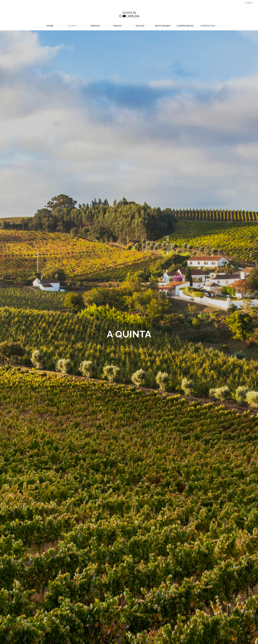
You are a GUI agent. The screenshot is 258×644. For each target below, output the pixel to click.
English (249, 3)
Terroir (95, 26)
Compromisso (185, 26)
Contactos (208, 26)
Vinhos (118, 26)
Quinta (72, 26)
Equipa (140, 26)
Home (50, 26)
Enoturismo (163, 26)
